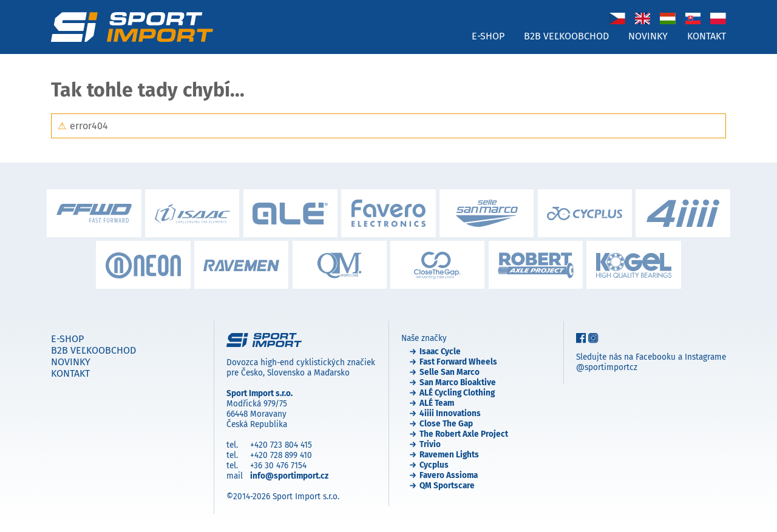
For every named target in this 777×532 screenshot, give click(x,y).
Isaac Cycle (440, 352)
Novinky (648, 36)
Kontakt (707, 36)
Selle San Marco (450, 372)
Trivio (430, 444)
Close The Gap (446, 424)
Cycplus (434, 465)
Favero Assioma (449, 475)
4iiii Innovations (450, 413)
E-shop (488, 36)
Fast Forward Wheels (458, 362)
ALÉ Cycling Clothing (457, 393)
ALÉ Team (437, 403)
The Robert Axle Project (464, 434)
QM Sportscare (447, 486)
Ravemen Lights (449, 455)
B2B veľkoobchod (566, 36)
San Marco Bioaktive (458, 382)
